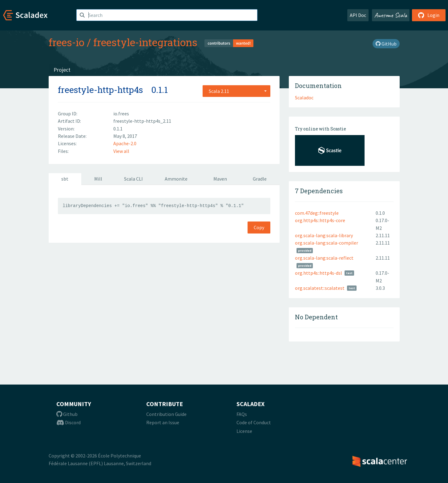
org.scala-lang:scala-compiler (327, 243)
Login (429, 15)
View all (121, 151)
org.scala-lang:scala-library (324, 235)
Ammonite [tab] (176, 179)
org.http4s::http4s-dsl (319, 273)
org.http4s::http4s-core (320, 220)
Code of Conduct (254, 422)
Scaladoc (304, 98)
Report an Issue (163, 422)
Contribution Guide (166, 414)
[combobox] (236, 91)
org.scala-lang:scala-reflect (324, 258)
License (244, 431)
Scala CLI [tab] (133, 179)
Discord (69, 422)
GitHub (386, 44)
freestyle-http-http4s (100, 90)
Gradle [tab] (260, 179)
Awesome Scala (391, 15)
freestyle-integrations (145, 42)
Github (67, 414)
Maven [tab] (220, 179)
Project (62, 70)
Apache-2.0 (125, 143)
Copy (259, 227)
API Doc (358, 15)
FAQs (242, 414)
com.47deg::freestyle (317, 213)
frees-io (67, 42)
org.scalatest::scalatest (320, 288)
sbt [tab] (65, 179)
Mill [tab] (98, 179)
